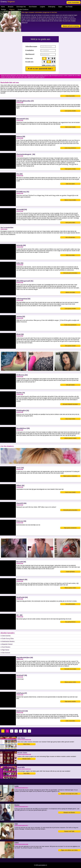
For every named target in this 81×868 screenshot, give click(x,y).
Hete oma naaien (70, 184)
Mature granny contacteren (70, 476)
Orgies (60, 7)
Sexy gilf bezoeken (70, 604)
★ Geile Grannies (5, 636)
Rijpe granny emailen (70, 701)
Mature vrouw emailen (70, 200)
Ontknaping (52, 7)
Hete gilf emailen (70, 385)
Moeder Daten (26, 759)
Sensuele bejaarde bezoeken (70, 404)
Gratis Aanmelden (74, 2)
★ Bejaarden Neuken (7, 644)
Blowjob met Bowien (69, 813)
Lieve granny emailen (70, 111)
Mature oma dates (70, 292)
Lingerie (42, 7)
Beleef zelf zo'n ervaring (71, 26)
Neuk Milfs (26, 773)
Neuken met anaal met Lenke (69, 794)
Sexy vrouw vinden (70, 419)
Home (3, 7)
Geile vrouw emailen (70, 127)
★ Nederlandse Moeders (7, 641)
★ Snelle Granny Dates (7, 639)
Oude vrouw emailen (70, 492)
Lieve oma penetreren (70, 148)
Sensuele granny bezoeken (70, 273)
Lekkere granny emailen (70, 438)
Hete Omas (27, 744)
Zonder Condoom (23, 9)
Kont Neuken (33, 7)
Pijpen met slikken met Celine (69, 850)
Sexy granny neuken (70, 346)
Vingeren (12, 9)
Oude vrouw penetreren (70, 325)
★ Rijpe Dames (5, 650)
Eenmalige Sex (21, 7)
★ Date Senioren (5, 653)
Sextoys (3, 9)
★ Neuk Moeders (5, 647)
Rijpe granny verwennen (70, 528)
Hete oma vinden (70, 255)
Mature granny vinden (70, 588)
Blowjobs (11, 7)
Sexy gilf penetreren (70, 622)
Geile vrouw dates (70, 721)
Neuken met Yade (69, 831)
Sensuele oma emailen (70, 669)
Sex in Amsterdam (70, 237)
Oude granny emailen (70, 169)
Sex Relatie (69, 7)
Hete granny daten (70, 222)
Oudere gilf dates (70, 572)
